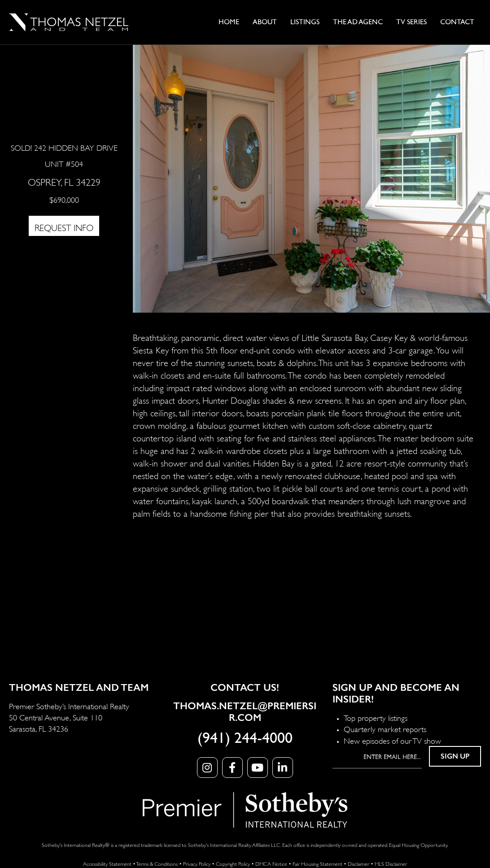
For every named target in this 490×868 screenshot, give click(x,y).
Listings (305, 22)
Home (229, 22)
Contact (457, 22)
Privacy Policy (197, 863)
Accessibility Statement (107, 863)
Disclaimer (359, 863)
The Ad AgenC (358, 22)
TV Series (411, 22)
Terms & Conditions (157, 863)
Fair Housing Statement (317, 863)
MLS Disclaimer (391, 863)
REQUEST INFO (64, 227)
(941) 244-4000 (245, 738)
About (265, 22)
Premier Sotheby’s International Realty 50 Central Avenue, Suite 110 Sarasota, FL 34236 (69, 717)
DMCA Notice (271, 863)
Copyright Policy (233, 863)
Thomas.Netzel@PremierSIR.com (245, 712)
